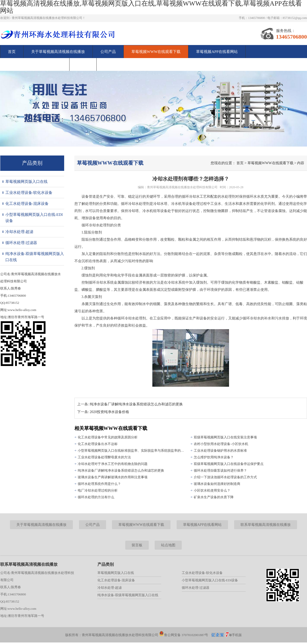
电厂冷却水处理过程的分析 (98, 490)
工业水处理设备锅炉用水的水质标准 (220, 451)
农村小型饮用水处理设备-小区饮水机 (221, 444)
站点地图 (168, 545)
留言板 (83, 64)
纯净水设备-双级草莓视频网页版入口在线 (35, 257)
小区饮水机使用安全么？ (212, 490)
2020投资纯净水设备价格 (109, 412)
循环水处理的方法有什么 (96, 497)
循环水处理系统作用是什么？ (99, 484)
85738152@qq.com (295, 18)
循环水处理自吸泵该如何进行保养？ (220, 470)
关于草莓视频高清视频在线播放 (58, 52)
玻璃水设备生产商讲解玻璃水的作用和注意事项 (113, 477)
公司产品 (108, 52)
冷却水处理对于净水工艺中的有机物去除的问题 (113, 464)
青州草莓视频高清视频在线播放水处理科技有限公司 (182, 187)
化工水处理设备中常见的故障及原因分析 (108, 437)
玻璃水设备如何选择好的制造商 (217, 484)
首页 (12, 52)
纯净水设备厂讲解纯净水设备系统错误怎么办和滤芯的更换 (136, 404)
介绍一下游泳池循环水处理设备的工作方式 (225, 477)
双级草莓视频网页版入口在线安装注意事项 (225, 437)
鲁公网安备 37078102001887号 (184, 635)
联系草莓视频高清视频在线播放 (35, 64)
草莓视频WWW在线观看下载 (156, 52)
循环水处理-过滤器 (21, 243)
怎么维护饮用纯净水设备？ (214, 457)
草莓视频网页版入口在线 (26, 182)
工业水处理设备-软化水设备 (29, 193)
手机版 (237, 635)
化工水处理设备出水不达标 (98, 444)
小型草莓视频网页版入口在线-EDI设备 (34, 218)
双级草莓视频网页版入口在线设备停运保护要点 (229, 464)
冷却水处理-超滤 (19, 232)
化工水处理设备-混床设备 (27, 204)
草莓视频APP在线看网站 (217, 52)
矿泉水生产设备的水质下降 (214, 497)
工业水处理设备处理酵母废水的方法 (104, 457)
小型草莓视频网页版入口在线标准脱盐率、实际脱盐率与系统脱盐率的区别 (132, 451)
